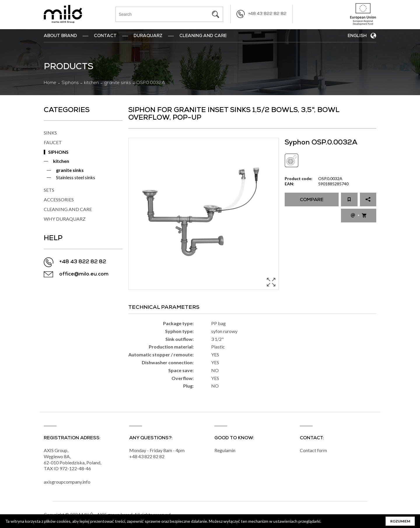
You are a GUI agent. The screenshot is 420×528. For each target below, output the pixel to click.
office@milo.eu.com (84, 275)
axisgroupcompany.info (67, 482)
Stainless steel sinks (76, 177)
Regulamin (225, 450)
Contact (105, 36)
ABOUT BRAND (60, 36)
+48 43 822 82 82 (267, 14)
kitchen (91, 83)
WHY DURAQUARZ (65, 219)
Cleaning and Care (203, 36)
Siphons (70, 83)
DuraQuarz (148, 36)
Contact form (313, 450)
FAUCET (53, 142)
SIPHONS (58, 152)
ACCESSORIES (59, 199)
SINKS (50, 133)
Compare (312, 200)
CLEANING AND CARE (68, 209)
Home (50, 83)
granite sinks (118, 83)
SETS (49, 190)
